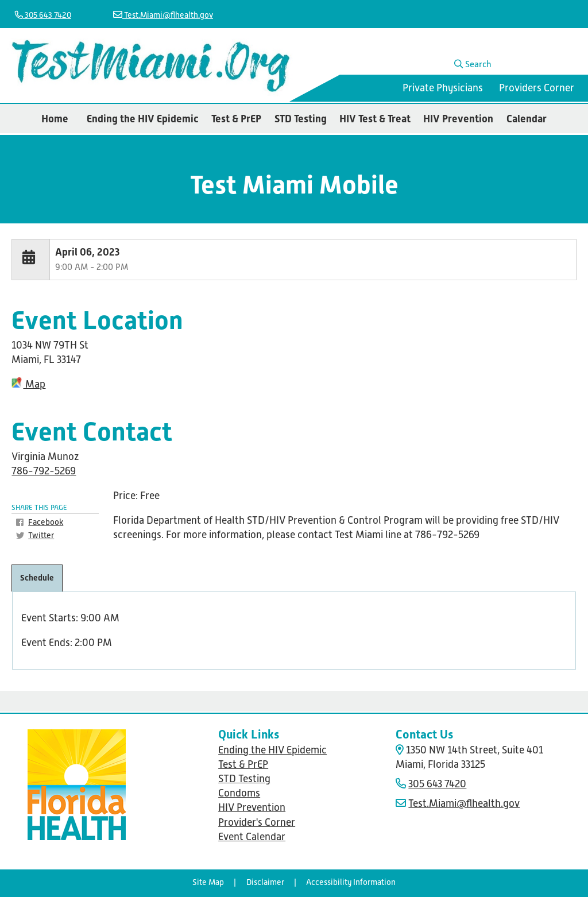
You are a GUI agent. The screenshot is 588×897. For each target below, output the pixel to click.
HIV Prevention (458, 119)
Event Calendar (252, 837)
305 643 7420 (43, 15)
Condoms (239, 793)
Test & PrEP (236, 119)
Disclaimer (265, 882)
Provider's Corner (257, 822)
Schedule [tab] (37, 578)
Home (55, 119)
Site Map (208, 882)
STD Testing (301, 119)
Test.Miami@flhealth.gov (163, 15)
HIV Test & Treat (375, 119)
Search (473, 64)
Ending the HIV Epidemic (143, 119)
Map (28, 384)
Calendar (527, 119)
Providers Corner (537, 88)
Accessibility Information (351, 882)
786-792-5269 (44, 471)
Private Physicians (443, 88)
